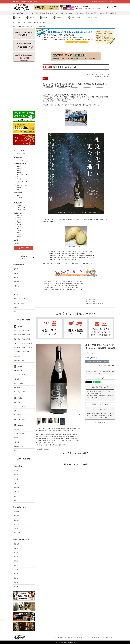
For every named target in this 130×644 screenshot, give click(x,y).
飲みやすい (17, 402)
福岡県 (19, 228)
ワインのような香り (20, 392)
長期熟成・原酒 (18, 446)
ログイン (95, 2)
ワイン (19, 177)
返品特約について (100, 423)
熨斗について (81, 13)
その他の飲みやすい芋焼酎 (22, 352)
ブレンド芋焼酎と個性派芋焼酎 (23, 343)
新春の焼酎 (17, 533)
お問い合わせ (113, 2)
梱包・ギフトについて (67, 13)
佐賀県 (19, 226)
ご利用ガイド (72, 637)
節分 (15, 496)
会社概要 (102, 13)
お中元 (16, 479)
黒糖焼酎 (58, 17)
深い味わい (17, 438)
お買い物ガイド (53, 13)
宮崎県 (19, 218)
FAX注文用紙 (112, 13)
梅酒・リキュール (75, 17)
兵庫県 (19, 235)
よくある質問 (92, 13)
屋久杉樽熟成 (18, 388)
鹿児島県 (30, 22)
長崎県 (19, 224)
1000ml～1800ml (22, 210)
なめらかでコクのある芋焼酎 (38, 26)
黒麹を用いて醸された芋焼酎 (22, 339)
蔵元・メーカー (22, 22)
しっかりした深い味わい (21, 375)
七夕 (15, 500)
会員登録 (103, 2)
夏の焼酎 (17, 516)
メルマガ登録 (90, 637)
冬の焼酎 (17, 524)
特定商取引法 (99, 637)
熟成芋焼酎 (26, 26)
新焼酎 (16, 529)
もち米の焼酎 (18, 415)
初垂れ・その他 (18, 383)
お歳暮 (16, 483)
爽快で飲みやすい (19, 371)
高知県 (19, 232)
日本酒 (19, 179)
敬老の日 (17, 488)
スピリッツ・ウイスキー (23, 182)
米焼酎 (44, 17)
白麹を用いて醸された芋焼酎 (22, 335)
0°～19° (19, 195)
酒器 (18, 189)
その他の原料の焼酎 (20, 419)
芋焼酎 (17, 17)
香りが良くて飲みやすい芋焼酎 (23, 348)
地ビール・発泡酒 (22, 185)
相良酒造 (45, 22)
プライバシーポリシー (110, 637)
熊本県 (19, 220)
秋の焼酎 (17, 520)
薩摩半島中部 (37, 22)
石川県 (19, 230)
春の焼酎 (17, 511)
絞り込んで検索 (24, 248)
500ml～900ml (21, 208)
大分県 (19, 222)
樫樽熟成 (17, 379)
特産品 (19, 187)
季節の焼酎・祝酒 (19, 360)
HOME (15, 22)
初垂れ (16, 451)
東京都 (19, 237)
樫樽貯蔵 (17, 442)
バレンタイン (18, 492)
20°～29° (20, 197)
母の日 (16, 475)
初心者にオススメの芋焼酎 (22, 330)
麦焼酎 (30, 17)
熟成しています (18, 411)
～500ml (19, 206)
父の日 (16, 470)
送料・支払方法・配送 (38, 13)
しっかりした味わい (20, 406)
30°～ (19, 200)
